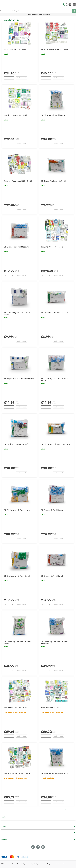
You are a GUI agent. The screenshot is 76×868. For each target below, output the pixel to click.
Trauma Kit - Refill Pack (52, 247)
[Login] (67, 4)
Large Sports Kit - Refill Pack (17, 773)
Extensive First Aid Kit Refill (17, 708)
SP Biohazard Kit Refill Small (17, 576)
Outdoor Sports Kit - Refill (16, 115)
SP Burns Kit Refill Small (52, 576)
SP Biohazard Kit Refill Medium (55, 444)
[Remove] (6, 78)
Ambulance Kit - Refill (51, 708)
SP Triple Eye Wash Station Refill (19, 379)
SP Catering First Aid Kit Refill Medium (55, 643)
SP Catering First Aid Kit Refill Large (18, 643)
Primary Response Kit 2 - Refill (18, 181)
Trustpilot (3, 817)
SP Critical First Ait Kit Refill (17, 444)
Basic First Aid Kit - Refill (15, 49)
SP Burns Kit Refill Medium (16, 247)
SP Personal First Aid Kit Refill (55, 313)
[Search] (74, 11)
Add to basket (21, 78)
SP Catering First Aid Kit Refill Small (55, 380)
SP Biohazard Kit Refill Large (17, 510)
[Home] (74, 4)
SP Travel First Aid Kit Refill (53, 181)
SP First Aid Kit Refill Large (53, 115)
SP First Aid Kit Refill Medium (54, 773)
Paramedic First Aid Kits (11, 20)
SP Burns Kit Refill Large (52, 510)
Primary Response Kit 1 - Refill (55, 49)
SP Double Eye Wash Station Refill (17, 314)
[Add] (12, 78)
